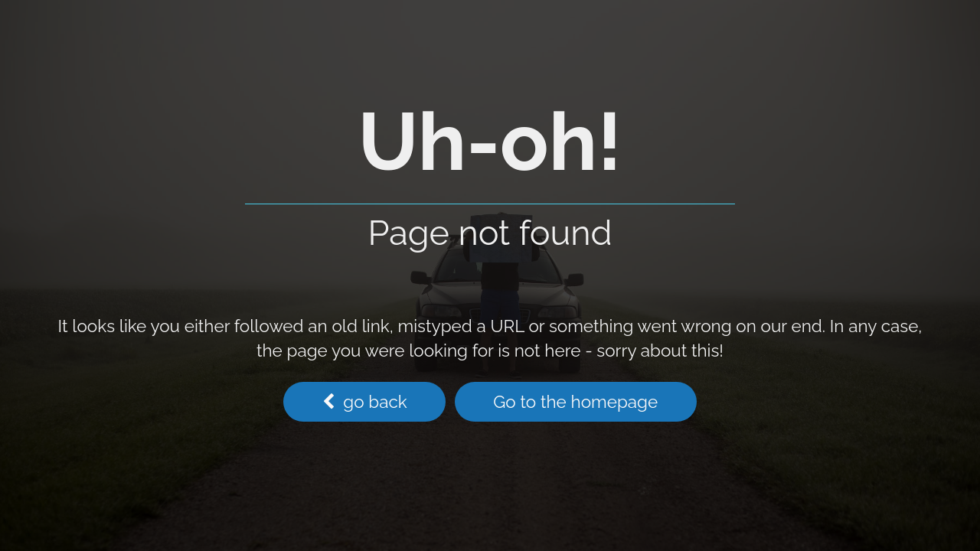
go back (365, 402)
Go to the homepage (575, 402)
